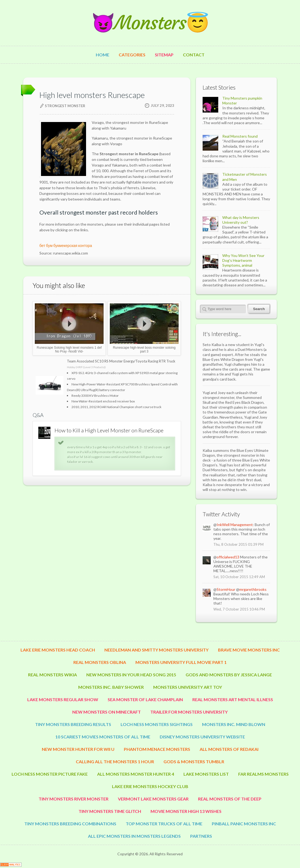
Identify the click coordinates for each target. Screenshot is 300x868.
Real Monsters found (240, 136)
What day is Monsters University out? (241, 220)
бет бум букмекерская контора (66, 245)
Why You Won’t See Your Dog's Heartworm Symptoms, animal (243, 260)
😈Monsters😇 (150, 23)
